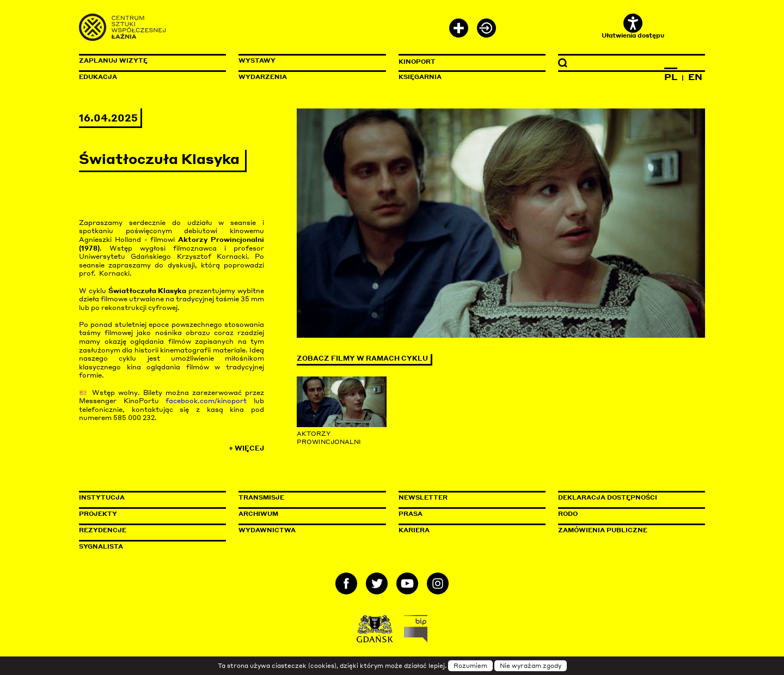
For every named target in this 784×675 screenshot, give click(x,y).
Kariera (414, 530)
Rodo (568, 514)
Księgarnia (420, 77)
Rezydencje (103, 530)
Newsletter (423, 497)
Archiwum (258, 514)
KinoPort (417, 62)
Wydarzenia (263, 77)
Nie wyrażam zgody (531, 666)
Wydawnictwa (267, 530)
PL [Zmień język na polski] (671, 77)
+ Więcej (246, 448)
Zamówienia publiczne (627, 530)
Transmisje (308, 497)
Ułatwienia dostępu (633, 26)
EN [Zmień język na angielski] (695, 77)
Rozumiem (470, 666)
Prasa (411, 514)
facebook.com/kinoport (206, 401)
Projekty (98, 514)
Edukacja (98, 77)
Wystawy (257, 60)
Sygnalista (101, 546)
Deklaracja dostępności (608, 497)
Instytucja (102, 497)
